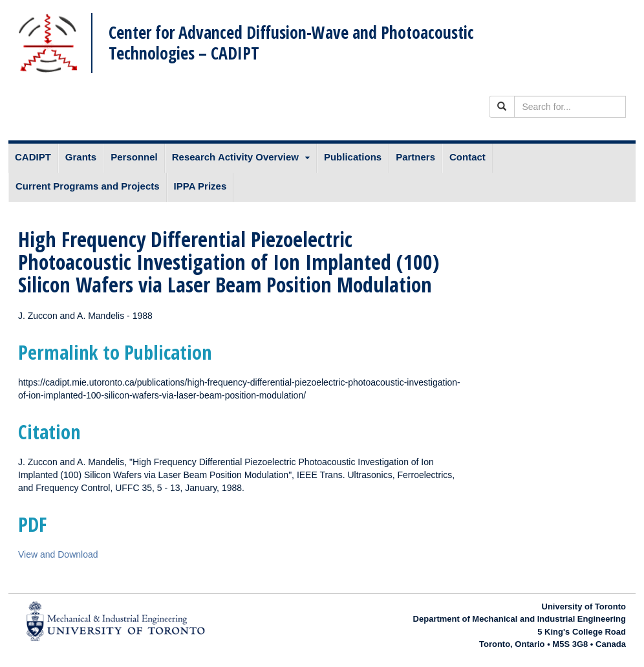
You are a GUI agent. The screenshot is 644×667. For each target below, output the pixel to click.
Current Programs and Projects (88, 186)
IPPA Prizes (200, 186)
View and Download (58, 554)
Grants (81, 157)
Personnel (134, 157)
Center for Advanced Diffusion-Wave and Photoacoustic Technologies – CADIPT (291, 42)
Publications (353, 157)
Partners (415, 157)
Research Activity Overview (235, 157)
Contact (467, 157)
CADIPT (33, 157)
